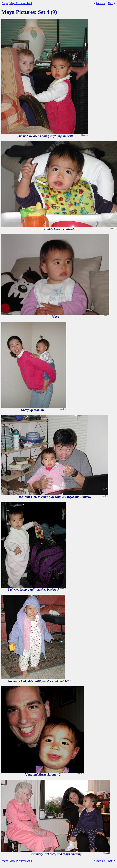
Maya (5, 3)
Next (111, 3)
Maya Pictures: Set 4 (21, 3)
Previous (101, 3)
